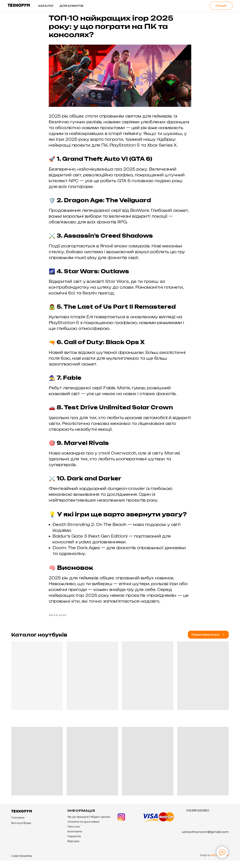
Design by (205, 863)
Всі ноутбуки (21, 831)
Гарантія (74, 844)
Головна (18, 825)
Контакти (75, 839)
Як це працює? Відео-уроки (89, 824)
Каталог (46, 6)
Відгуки (73, 849)
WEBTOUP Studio (220, 863)
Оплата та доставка (83, 829)
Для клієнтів (71, 6)
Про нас (74, 834)
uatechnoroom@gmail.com (205, 839)
